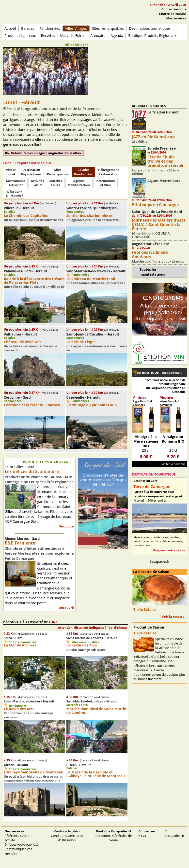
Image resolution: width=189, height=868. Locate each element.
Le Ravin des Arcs (81, 645)
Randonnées (50, 28)
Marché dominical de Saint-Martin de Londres (96, 711)
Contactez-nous (174, 9)
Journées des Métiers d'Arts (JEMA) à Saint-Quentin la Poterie (159, 224)
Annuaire (98, 35)
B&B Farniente (20, 543)
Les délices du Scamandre (32, 471)
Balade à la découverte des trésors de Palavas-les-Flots (34, 280)
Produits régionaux (20, 35)
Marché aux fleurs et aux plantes (158, 261)
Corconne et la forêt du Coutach (32, 405)
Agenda (117, 35)
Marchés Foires (73, 35)
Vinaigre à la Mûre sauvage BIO (146, 441)
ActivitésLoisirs (37, 183)
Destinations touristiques (150, 28)
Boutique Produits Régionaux (152, 35)
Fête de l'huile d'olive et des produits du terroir (166, 161)
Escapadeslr (159, 561)
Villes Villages (76, 28)
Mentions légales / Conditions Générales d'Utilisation (67, 836)
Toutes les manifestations (152, 272)
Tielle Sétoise (145, 609)
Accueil (10, 28)
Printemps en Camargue (155, 205)
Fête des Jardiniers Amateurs (150, 254)
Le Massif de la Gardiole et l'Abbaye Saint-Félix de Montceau (95, 774)
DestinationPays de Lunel (31, 172)
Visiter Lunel (11, 172)
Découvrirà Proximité (15, 194)
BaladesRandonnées (83, 172)
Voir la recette (173, 616)
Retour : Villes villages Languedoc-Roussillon (46, 153)
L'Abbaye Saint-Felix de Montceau (34, 772)
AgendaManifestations (79, 183)
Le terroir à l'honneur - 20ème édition (156, 172)
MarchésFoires (56, 183)
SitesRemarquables (58, 172)
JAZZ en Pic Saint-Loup (153, 137)
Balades (28, 28)
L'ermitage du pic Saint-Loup (91, 405)
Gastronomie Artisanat (16, 183)
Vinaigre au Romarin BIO (173, 439)
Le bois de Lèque (81, 342)
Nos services (176, 18)
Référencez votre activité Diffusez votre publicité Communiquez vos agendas (22, 842)
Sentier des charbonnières (89, 216)
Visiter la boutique (174, 464)
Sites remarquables (108, 28)
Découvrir (66, 526)
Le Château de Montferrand (91, 279)
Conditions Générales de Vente (114, 836)
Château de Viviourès (23, 342)
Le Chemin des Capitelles (26, 216)
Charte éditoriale (173, 14)
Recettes (48, 35)
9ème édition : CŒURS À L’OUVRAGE (151, 235)
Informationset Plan (106, 183)
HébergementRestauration (109, 172)
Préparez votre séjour (169, 550)
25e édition (141, 141)
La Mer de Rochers (20, 645)
